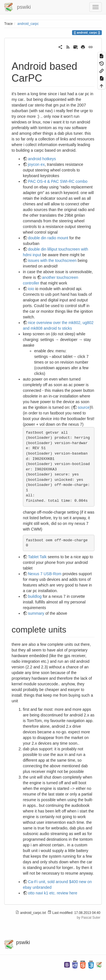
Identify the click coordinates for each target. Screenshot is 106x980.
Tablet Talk (37, 557)
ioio (31, 289)
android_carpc (28, 24)
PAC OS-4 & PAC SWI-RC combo (58, 181)
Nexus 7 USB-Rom (45, 574)
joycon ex (36, 164)
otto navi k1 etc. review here (53, 893)
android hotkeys (42, 159)
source (84, 407)
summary (36, 613)
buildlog (35, 596)
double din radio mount (48, 238)
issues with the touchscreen (52, 260)
